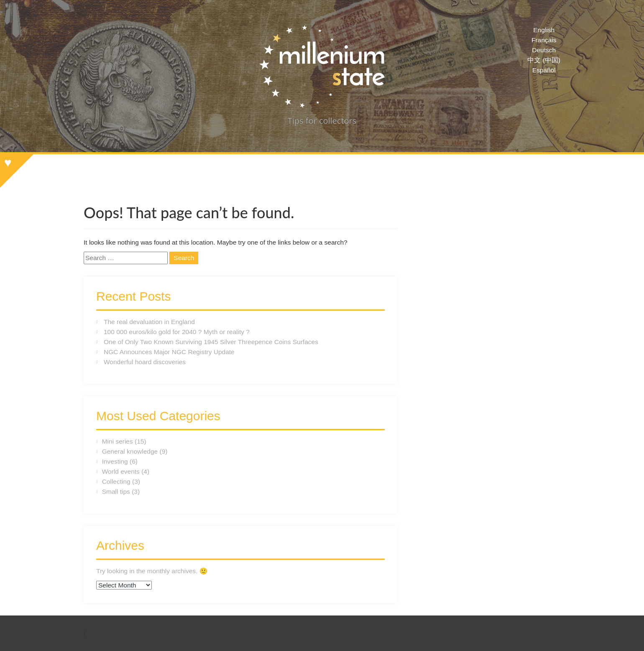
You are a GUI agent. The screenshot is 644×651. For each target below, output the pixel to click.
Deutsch (544, 50)
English (544, 30)
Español (544, 70)
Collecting (116, 481)
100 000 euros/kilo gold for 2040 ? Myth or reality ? (177, 332)
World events (121, 471)
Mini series (118, 441)
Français (544, 40)
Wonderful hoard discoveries (145, 362)
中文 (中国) (544, 60)
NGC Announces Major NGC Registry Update (169, 352)
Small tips (116, 491)
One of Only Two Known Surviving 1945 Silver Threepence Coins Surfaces (211, 342)
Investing (115, 461)
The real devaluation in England (149, 322)
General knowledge (130, 451)
